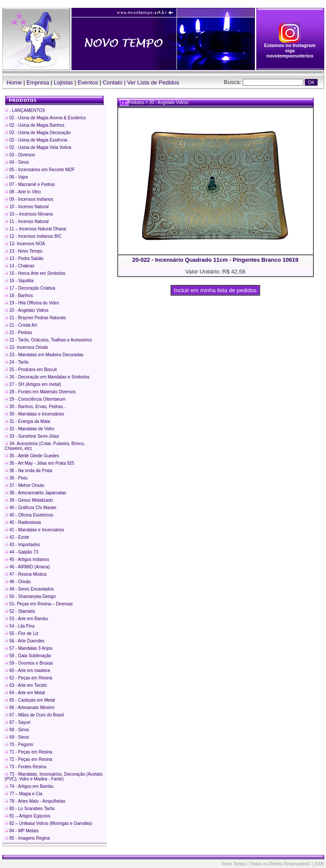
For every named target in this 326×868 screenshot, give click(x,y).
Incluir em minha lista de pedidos (216, 290)
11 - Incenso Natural (27, 221)
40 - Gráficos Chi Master (31, 508)
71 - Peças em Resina (29, 752)
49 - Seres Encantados (29, 589)
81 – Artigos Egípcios (28, 816)
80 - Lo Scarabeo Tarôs (30, 809)
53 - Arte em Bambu (27, 619)
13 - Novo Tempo (24, 251)
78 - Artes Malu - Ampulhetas (35, 801)
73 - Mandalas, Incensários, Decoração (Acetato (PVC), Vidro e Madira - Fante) (54, 777)
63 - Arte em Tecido (26, 685)
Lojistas (63, 83)
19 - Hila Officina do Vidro (32, 303)
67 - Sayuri (18, 722)
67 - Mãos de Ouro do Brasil (34, 715)
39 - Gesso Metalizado (29, 500)
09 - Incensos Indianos (29, 199)
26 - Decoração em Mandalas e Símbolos (47, 377)
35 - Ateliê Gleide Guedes (32, 456)
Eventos (88, 83)
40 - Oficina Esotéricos (29, 515)
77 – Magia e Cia (24, 794)
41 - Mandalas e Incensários (34, 530)
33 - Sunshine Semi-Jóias (32, 436)
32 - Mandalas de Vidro (30, 429)
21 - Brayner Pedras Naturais (35, 318)
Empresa (38, 83)
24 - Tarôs (17, 362)
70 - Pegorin (19, 745)
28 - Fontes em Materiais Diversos (40, 392)
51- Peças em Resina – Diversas (39, 604)
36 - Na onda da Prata (29, 471)
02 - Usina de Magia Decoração (38, 133)
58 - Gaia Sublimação (28, 656)
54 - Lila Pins (20, 626)
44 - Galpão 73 (22, 552)
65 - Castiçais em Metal (30, 700)
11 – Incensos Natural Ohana (36, 229)
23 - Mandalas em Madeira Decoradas (44, 355)
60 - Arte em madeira (27, 670)
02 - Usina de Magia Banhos (35, 125)
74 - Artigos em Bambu (29, 786)
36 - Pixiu (16, 478)
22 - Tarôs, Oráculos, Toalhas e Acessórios (48, 340)
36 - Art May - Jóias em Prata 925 (40, 463)
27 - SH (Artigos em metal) (33, 384)
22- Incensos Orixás (27, 347)
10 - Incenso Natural (27, 207)
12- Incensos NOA (25, 244)
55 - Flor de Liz (22, 633)
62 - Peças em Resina (29, 678)
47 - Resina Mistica (26, 574)
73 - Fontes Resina (25, 767)
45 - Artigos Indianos (27, 559)
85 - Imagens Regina (27, 838)
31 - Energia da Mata (27, 421)
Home (12, 83)
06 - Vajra (16, 177)
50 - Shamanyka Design (31, 596)
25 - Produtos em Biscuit (31, 370)
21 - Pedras (18, 333)
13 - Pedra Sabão (24, 258)
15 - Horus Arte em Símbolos (35, 273)
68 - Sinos (17, 730)
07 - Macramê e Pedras (30, 184)
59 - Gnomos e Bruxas (29, 663)
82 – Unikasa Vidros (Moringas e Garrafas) (49, 823)
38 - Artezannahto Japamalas (36, 493)
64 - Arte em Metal (25, 693)
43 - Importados (22, 545)
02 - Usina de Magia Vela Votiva (38, 147)
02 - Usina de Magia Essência (36, 140)
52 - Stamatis (20, 611)
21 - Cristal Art (21, 325)
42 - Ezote (17, 537)
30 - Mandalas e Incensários (34, 414)
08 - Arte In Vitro (23, 192)
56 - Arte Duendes (25, 641)
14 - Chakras (20, 266)
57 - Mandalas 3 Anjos (29, 648)
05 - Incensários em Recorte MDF (40, 170)
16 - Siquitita (19, 281)
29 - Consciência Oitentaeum (35, 399)
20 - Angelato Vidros (27, 310)
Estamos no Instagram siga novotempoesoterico (290, 48)
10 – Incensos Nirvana (29, 214)
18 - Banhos (19, 296)
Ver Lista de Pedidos (153, 83)
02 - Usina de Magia (45, 118)
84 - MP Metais (22, 831)
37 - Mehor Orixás (25, 485)
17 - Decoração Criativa (30, 288)
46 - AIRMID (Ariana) (27, 567)
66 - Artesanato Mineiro (30, 708)
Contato (113, 83)
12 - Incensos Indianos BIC (33, 236)
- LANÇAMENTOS (25, 110)
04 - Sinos (17, 162)
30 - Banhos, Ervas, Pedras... (36, 407)
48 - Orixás (18, 582)
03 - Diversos (20, 155)
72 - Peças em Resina (29, 759)
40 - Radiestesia (23, 522)
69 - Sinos (17, 737)
